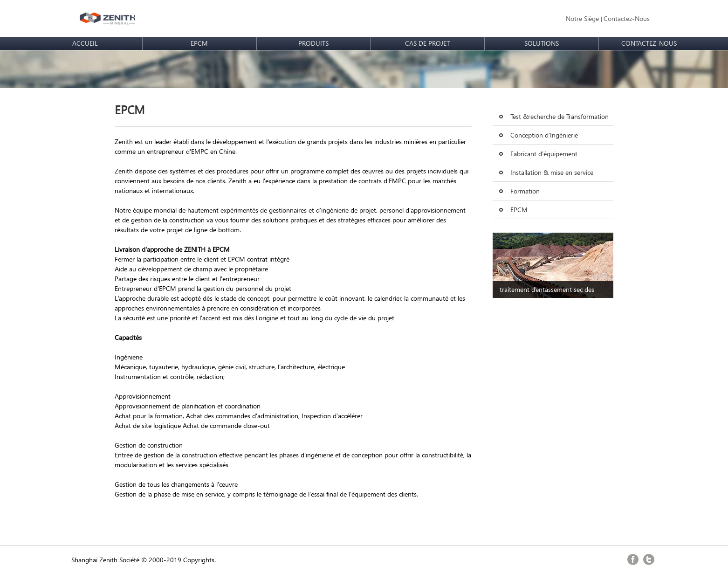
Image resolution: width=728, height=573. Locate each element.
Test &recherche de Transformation (560, 116)
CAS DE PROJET (427, 43)
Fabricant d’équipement (544, 154)
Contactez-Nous (627, 18)
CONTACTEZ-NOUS (649, 43)
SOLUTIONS (542, 43)
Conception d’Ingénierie (544, 135)
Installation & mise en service (552, 172)
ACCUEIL (85, 43)
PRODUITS (313, 43)
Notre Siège (582, 18)
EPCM (199, 43)
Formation (525, 191)
